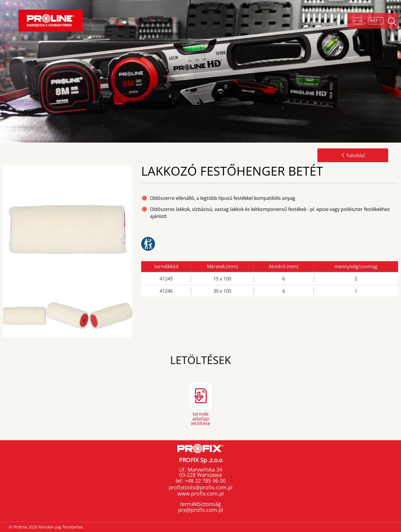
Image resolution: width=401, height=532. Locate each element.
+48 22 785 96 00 (204, 481)
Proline (51, 21)
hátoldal (353, 155)
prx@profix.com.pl (201, 510)
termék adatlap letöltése (201, 418)
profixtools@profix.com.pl (201, 487)
